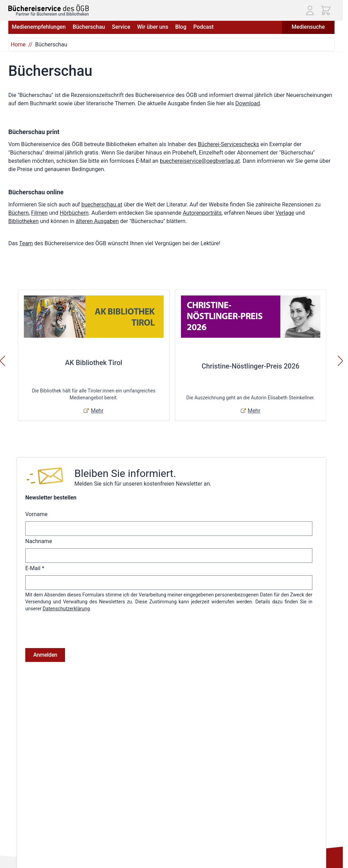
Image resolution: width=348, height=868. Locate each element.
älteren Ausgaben (97, 221)
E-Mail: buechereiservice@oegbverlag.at (51, 828)
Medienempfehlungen (39, 27)
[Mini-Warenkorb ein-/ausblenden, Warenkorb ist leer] (326, 10)
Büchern (19, 213)
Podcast (204, 27)
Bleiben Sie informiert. (125, 473)
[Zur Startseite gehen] (49, 8)
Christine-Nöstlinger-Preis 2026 (251, 366)
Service (121, 27)
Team (26, 243)
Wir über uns (153, 27)
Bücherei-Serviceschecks (228, 144)
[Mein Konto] (310, 10)
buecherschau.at (102, 205)
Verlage (285, 213)
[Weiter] (340, 361)
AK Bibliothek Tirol (94, 363)
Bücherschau (89, 27)
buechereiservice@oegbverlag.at (200, 161)
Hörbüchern (74, 213)
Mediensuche (308, 27)
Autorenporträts (202, 213)
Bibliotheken (24, 221)
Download (248, 103)
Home (18, 45)
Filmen (39, 213)
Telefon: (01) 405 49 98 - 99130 (42, 820)
